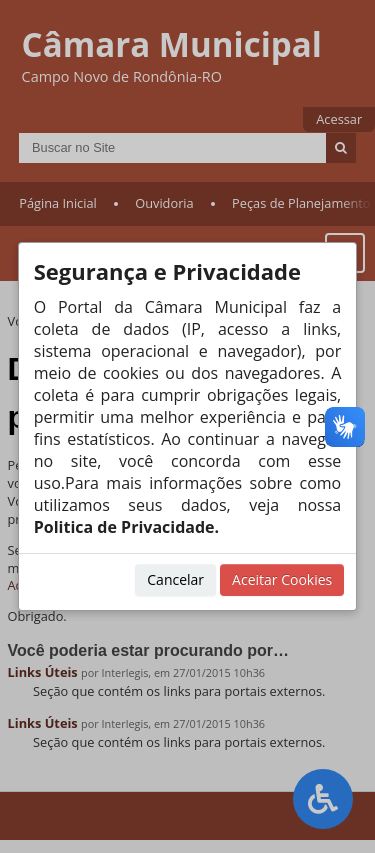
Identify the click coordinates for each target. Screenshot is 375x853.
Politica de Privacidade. (126, 527)
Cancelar (175, 579)
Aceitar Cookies (282, 579)
